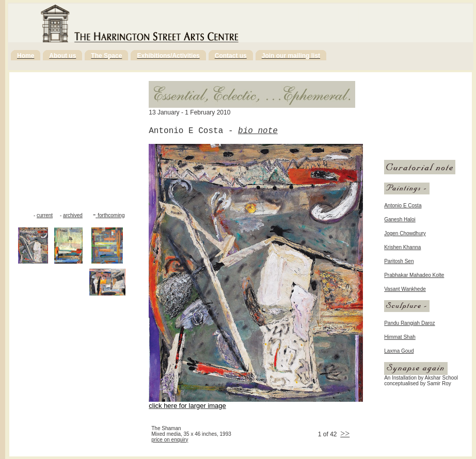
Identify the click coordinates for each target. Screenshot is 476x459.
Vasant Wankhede (405, 289)
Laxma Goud (399, 351)
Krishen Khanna (402, 247)
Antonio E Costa (403, 206)
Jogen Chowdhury (405, 233)
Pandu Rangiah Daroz (409, 323)
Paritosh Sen (399, 261)
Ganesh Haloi (400, 219)
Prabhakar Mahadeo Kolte (414, 275)
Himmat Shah (400, 337)
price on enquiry (170, 440)
